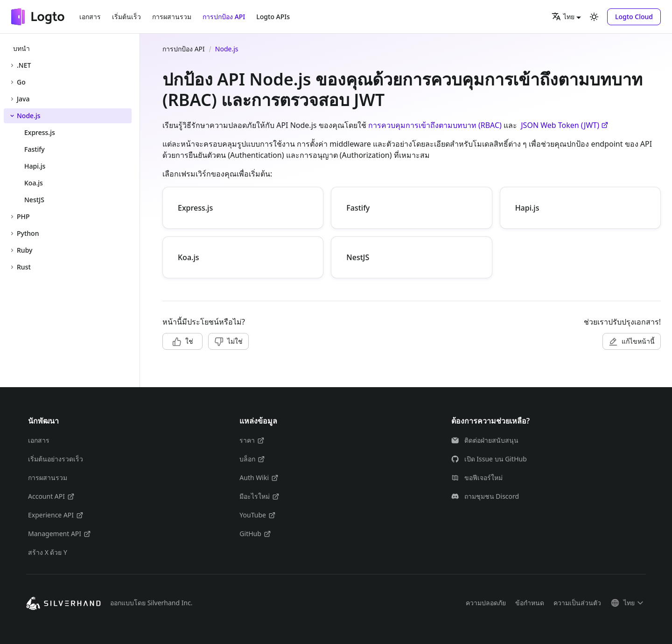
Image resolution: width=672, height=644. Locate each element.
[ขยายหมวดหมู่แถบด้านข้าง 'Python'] (12, 234)
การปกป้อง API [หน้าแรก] (184, 49)
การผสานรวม (172, 17)
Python (28, 233)
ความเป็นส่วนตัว (577, 603)
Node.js (29, 116)
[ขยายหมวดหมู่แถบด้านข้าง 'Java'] (12, 99)
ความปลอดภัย (486, 603)
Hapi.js (527, 208)
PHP (23, 216)
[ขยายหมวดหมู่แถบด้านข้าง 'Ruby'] (12, 250)
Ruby (24, 250)
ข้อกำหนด (530, 603)
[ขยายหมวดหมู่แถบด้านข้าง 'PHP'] (12, 217)
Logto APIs (273, 17)
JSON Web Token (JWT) (565, 125)
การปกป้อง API (224, 17)
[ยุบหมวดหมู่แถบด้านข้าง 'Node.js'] (12, 116)
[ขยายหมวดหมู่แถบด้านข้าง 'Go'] (12, 82)
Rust (24, 267)
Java (23, 99)
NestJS (358, 257)
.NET (24, 65)
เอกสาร (90, 17)
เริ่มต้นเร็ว (126, 17)
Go (21, 82)
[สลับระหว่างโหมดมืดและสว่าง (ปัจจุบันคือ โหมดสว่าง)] (594, 17)
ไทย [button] (563, 16)
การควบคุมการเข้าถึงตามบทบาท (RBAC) (435, 125)
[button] (634, 17)
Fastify (358, 208)
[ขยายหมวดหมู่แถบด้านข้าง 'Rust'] (12, 267)
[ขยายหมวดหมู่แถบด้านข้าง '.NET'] (12, 65)
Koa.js (189, 257)
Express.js (195, 208)
